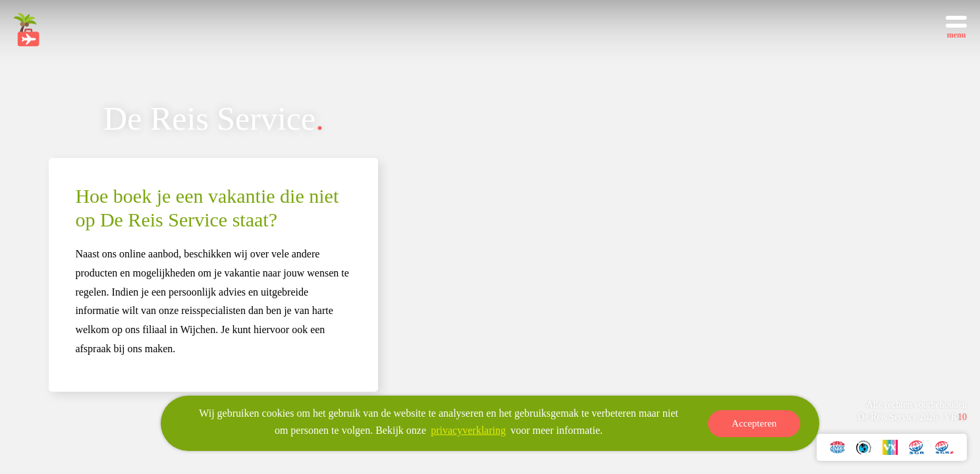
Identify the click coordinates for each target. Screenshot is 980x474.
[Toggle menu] (956, 26)
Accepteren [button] (754, 424)
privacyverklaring (468, 431)
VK (956, 417)
